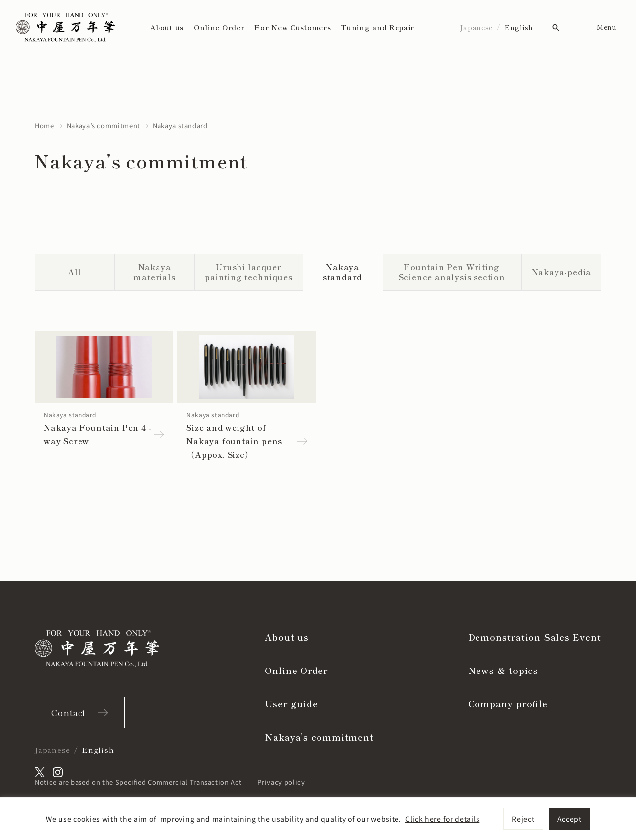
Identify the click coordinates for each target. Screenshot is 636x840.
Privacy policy (281, 782)
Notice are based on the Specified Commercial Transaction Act (138, 782)
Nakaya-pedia (562, 272)
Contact (69, 712)
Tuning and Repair (378, 27)
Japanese (476, 27)
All (74, 272)
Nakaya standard (343, 272)
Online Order (219, 27)
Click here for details (442, 819)
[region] (318, 819)
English (519, 27)
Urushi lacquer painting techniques (248, 272)
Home (44, 126)
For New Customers (293, 27)
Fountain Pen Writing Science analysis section (452, 272)
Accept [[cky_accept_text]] (570, 819)
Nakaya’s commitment (103, 126)
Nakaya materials (154, 272)
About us (167, 27)
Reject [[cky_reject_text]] (523, 819)
